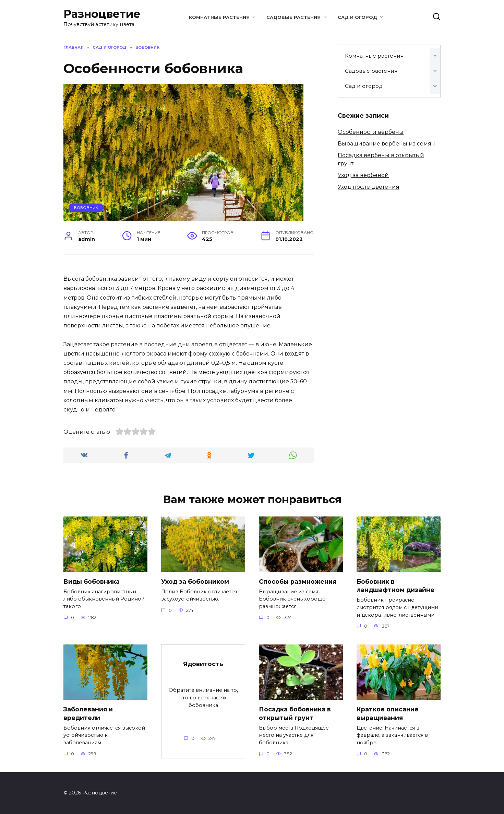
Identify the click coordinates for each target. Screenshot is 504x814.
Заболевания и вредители (88, 713)
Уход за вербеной (363, 175)
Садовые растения (293, 17)
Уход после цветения (369, 187)
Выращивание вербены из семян (386, 144)
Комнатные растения (219, 17)
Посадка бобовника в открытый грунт (295, 713)
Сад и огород (357, 17)
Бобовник (86, 208)
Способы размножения (298, 581)
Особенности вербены (371, 132)
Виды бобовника (92, 581)
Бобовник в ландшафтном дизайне (395, 585)
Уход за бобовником (195, 581)
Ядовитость (203, 664)
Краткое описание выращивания (388, 713)
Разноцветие (102, 14)
